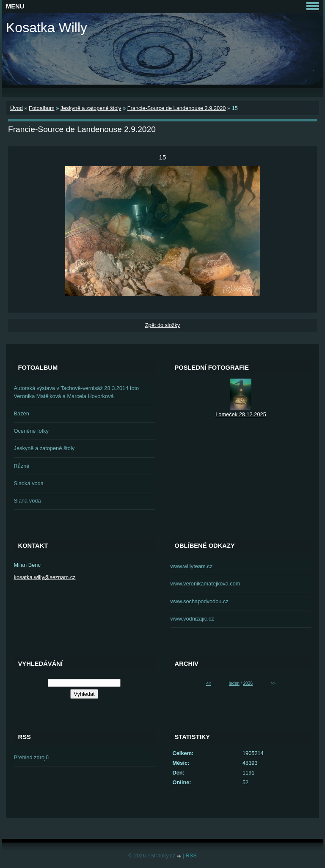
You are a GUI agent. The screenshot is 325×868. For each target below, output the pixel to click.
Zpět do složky (163, 325)
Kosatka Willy (47, 27)
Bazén (22, 413)
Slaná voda (28, 501)
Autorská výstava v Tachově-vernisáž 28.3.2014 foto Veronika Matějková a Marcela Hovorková (77, 392)
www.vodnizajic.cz (192, 619)
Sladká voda (29, 483)
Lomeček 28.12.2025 (241, 414)
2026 (248, 683)
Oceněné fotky (32, 431)
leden (234, 683)
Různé (22, 466)
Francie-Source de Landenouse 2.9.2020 (177, 108)
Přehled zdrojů (32, 757)
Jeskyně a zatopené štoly (91, 108)
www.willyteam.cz (192, 566)
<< (209, 683)
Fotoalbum (41, 108)
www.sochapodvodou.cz (200, 601)
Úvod (17, 108)
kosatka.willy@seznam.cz (45, 577)
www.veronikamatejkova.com (205, 584)
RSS (191, 856)
